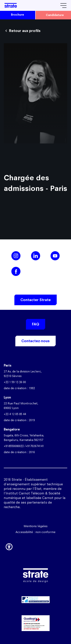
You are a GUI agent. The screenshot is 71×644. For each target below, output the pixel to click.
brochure (18, 15)
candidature (55, 15)
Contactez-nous (35, 341)
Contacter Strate (36, 300)
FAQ (36, 324)
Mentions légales (36, 526)
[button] (9, 546)
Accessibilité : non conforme (35, 532)
